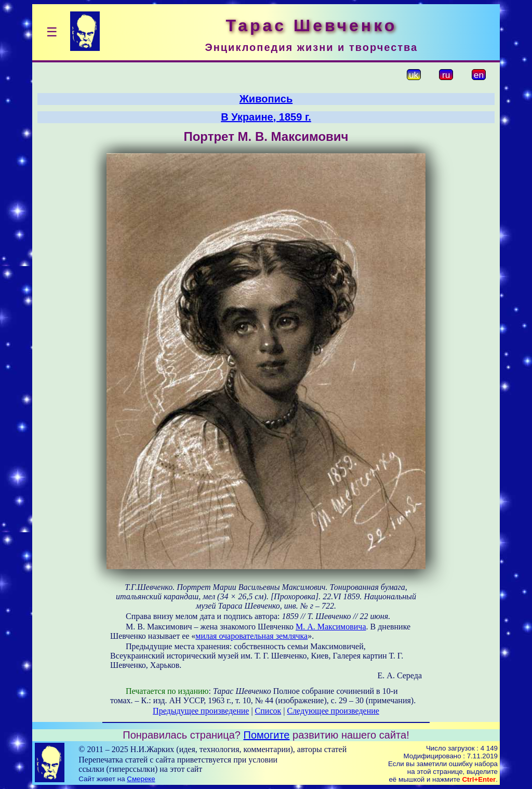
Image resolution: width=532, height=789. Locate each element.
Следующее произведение (333, 711)
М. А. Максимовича (331, 627)
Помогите (267, 735)
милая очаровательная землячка (251, 636)
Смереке (141, 779)
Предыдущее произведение (201, 711)
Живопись (266, 99)
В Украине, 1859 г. (266, 117)
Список (268, 711)
